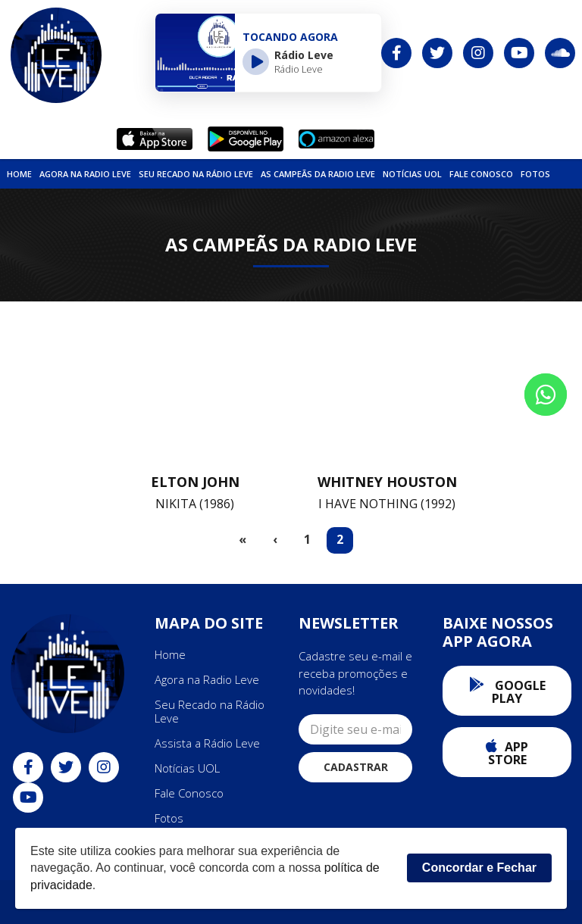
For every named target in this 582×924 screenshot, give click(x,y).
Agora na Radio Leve (85, 174)
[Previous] (275, 540)
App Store (507, 753)
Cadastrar (356, 767)
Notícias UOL (187, 768)
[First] (242, 540)
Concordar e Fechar (479, 868)
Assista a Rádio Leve (207, 743)
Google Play (507, 692)
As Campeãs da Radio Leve (318, 174)
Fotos (535, 174)
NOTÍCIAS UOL (412, 174)
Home (19, 174)
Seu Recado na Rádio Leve (196, 174)
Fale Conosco (481, 174)
